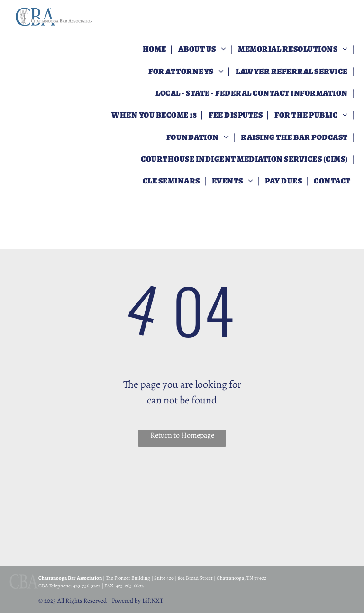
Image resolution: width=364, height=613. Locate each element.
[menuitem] (155, 49)
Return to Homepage (182, 435)
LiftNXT (153, 600)
